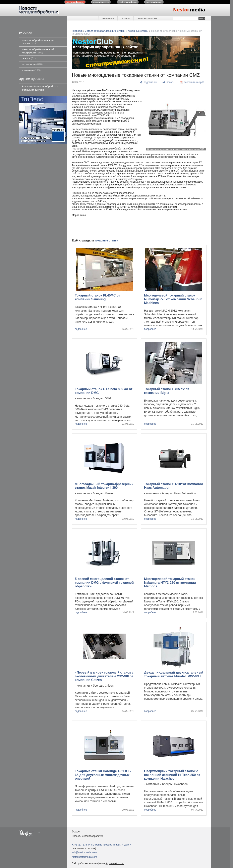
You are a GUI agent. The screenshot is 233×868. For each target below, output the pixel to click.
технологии (32, 64)
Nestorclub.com (116, 863)
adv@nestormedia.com (84, 852)
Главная (77, 31)
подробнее (81, 329)
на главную (108, 18)
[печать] (168, 82)
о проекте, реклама (147, 18)
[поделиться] (148, 82)
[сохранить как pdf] (192, 82)
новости (126, 18)
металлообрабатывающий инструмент (38, 51)
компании (31, 70)
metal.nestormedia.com (84, 857)
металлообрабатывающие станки (38, 42)
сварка (29, 58)
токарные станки (138, 31)
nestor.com (75, 2)
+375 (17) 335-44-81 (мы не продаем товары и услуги (101, 845)
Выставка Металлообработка (40, 88)
